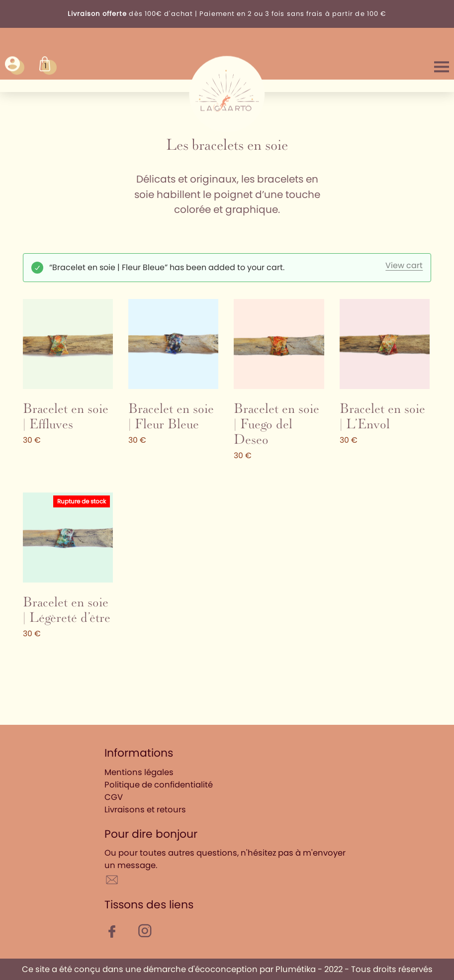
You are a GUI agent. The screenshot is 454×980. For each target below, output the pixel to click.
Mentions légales (139, 772)
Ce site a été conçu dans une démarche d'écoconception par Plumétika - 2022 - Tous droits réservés (227, 969)
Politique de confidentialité (159, 785)
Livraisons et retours (145, 810)
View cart (404, 266)
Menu (442, 66)
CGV (114, 797)
